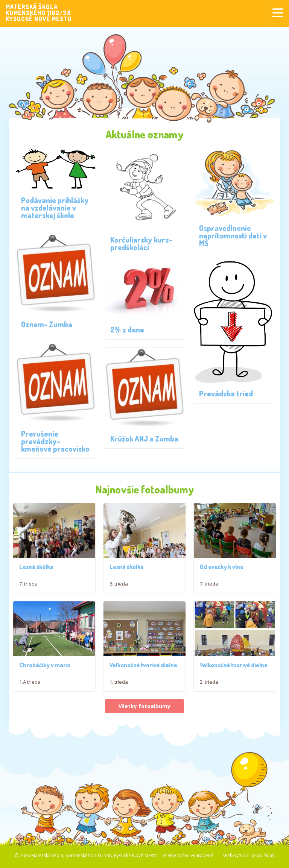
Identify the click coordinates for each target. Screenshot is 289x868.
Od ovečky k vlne (222, 569)
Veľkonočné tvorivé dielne (143, 671)
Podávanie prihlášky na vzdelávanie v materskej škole (55, 208)
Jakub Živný (262, 861)
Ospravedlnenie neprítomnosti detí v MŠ (233, 235)
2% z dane (127, 329)
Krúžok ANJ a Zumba (144, 439)
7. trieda (28, 585)
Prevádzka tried (226, 393)
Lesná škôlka (36, 568)
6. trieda (119, 585)
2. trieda (209, 687)
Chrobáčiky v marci (45, 671)
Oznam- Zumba (47, 324)
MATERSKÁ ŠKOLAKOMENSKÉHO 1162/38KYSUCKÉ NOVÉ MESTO (39, 13)
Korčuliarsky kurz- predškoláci (141, 243)
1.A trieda (30, 687)
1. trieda (119, 687)
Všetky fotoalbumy (144, 711)
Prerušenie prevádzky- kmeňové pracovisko (55, 441)
